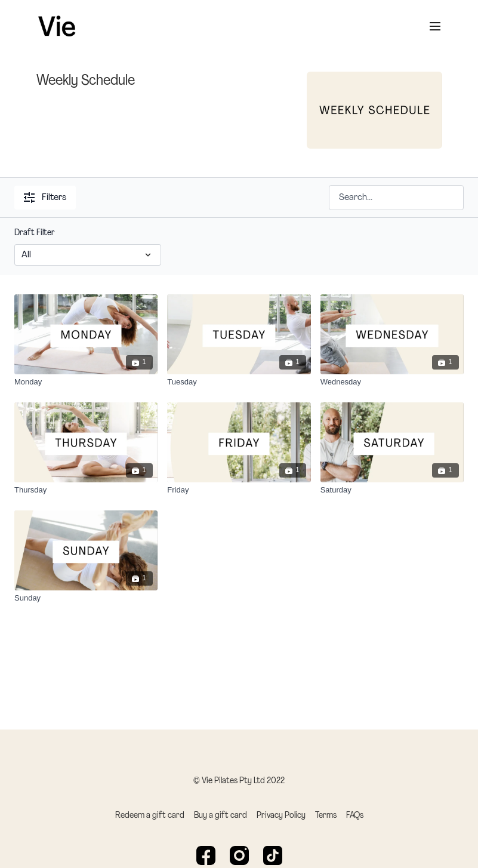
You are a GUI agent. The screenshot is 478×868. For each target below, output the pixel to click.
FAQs (355, 816)
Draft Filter (35, 233)
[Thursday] (86, 490)
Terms (326, 816)
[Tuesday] (239, 382)
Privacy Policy (281, 816)
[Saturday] (392, 490)
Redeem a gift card (150, 816)
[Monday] (86, 382)
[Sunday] (86, 598)
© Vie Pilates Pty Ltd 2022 (239, 781)
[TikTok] (273, 855)
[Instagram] (239, 855)
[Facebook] (206, 855)
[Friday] (239, 490)
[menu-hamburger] (435, 26)
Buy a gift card (221, 816)
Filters (45, 198)
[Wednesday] (392, 382)
